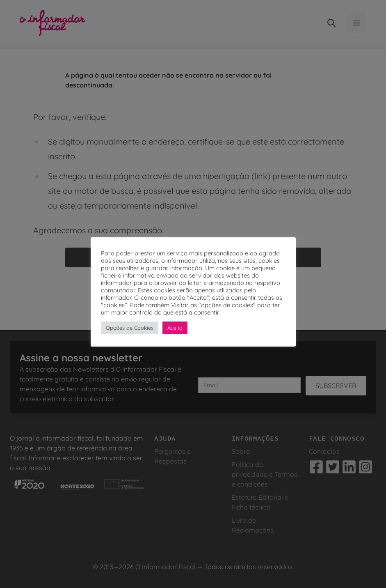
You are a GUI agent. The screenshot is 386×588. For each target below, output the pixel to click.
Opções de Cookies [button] (130, 328)
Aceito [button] (175, 328)
